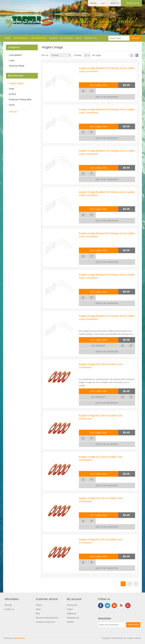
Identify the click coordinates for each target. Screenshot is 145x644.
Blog (79, 38)
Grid (132, 55)
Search (53, 38)
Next (136, 584)
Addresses (72, 613)
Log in (103, 3)
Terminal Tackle (17, 66)
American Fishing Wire (20, 100)
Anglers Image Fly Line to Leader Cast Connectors (101, 366)
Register (93, 3)
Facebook (101, 606)
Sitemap (8, 605)
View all (13, 112)
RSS (114, 606)
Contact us (91, 38)
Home (8, 38)
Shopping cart (73, 618)
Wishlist (70, 622)
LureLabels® (15, 55)
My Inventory (21, 38)
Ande (11, 89)
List (137, 55)
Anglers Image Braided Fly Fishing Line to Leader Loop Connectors (107, 70)
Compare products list (45, 622)
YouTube (121, 606)
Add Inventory (39, 38)
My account (67, 38)
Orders (70, 609)
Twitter (107, 606)
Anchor (12, 94)
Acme (12, 105)
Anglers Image (16, 83)
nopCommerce (19, 638)
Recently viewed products (47, 618)
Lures (12, 60)
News (38, 609)
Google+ (128, 606)
